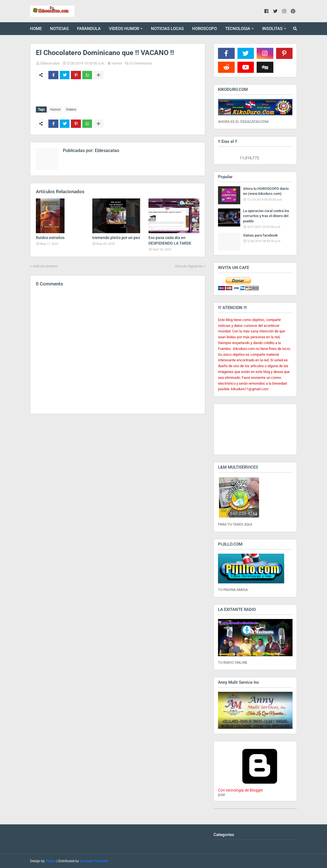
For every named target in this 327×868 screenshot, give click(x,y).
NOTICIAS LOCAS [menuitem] (167, 29)
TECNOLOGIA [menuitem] (238, 29)
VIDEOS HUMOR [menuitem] (124, 29)
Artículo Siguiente (189, 266)
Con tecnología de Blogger (260, 788)
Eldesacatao (50, 63)
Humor (117, 63)
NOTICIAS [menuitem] (59, 29)
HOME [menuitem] (36, 29)
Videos (71, 110)
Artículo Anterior (45, 266)
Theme (51, 861)
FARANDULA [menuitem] (89, 29)
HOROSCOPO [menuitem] (205, 29)
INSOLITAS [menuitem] (272, 29)
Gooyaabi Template (94, 861)
